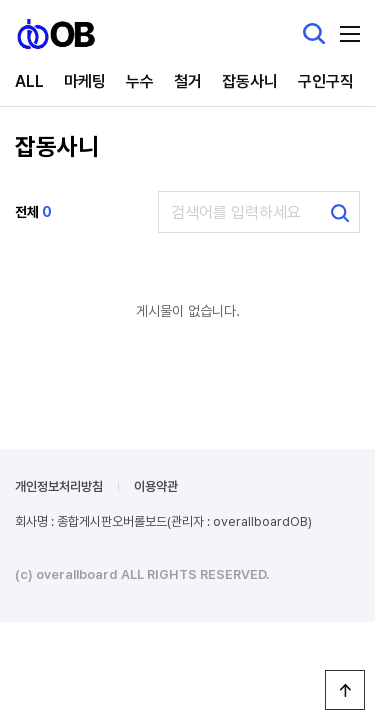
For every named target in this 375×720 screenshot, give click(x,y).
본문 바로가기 (0, 0)
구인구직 (326, 81)
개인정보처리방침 (59, 486)
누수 (140, 81)
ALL (29, 81)
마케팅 (85, 81)
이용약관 (156, 486)
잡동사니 (250, 81)
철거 (188, 81)
